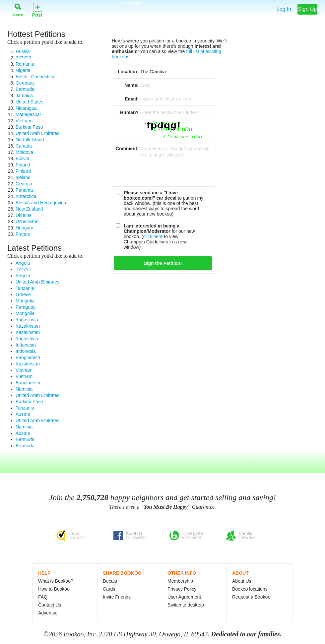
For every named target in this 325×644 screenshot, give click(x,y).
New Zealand (29, 209)
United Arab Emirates (37, 133)
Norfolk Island (30, 140)
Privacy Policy (182, 589)
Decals (110, 581)
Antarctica (26, 196)
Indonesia (26, 345)
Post (37, 9)
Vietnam (24, 121)
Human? (129, 112)
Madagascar (28, 114)
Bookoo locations (250, 589)
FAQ (43, 597)
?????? (23, 58)
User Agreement (184, 597)
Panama (24, 190)
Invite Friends (117, 597)
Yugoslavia (27, 320)
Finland (23, 171)
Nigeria (23, 70)
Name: (131, 85)
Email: (132, 99)
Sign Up (308, 9)
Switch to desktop (186, 605)
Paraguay (26, 307)
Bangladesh (28, 357)
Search (17, 9)
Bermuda (25, 89)
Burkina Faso (29, 127)
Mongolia (25, 301)
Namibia (24, 389)
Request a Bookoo (251, 597)
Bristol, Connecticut (36, 77)
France (23, 234)
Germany (25, 83)
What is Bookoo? (56, 581)
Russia (23, 51)
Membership (180, 581)
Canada (24, 146)
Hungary (24, 228)
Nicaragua (26, 108)
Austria (23, 414)
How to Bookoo (54, 589)
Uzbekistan (27, 222)
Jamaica (24, 96)
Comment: (127, 149)
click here (153, 236)
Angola (23, 263)
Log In (284, 9)
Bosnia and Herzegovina (41, 203)
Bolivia (22, 159)
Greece (23, 294)
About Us (242, 581)
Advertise (48, 613)
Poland (23, 165)
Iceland (23, 177)
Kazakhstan (28, 326)
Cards (109, 589)
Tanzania (25, 288)
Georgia (24, 184)
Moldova (24, 152)
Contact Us (50, 605)
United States (30, 102)
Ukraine (24, 215)
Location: (128, 72)
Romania (25, 64)
